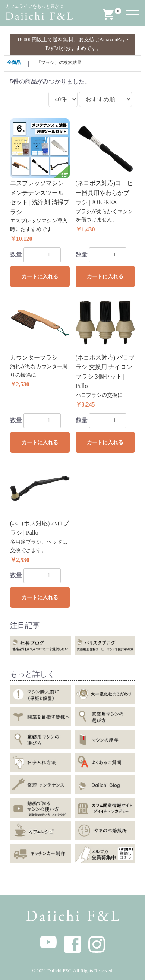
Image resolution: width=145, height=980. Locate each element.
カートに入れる (40, 277)
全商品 (14, 63)
